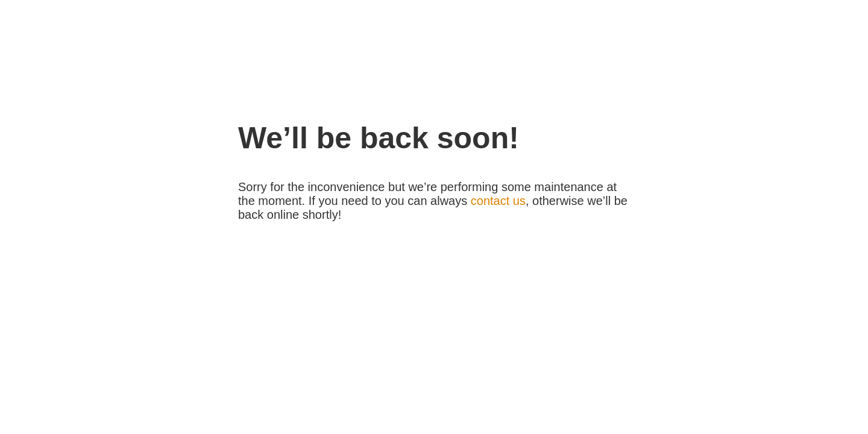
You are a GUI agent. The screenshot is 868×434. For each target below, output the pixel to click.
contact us (498, 201)
